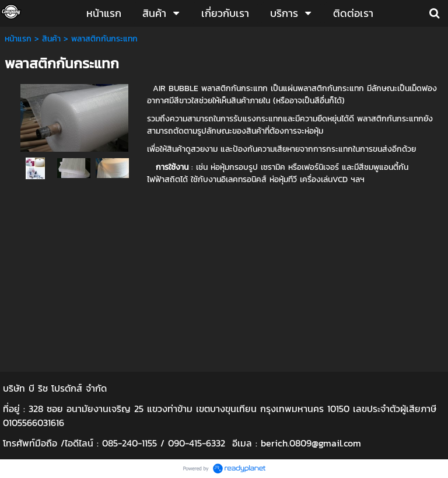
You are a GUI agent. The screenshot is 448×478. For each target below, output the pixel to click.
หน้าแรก (18, 39)
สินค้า (51, 39)
